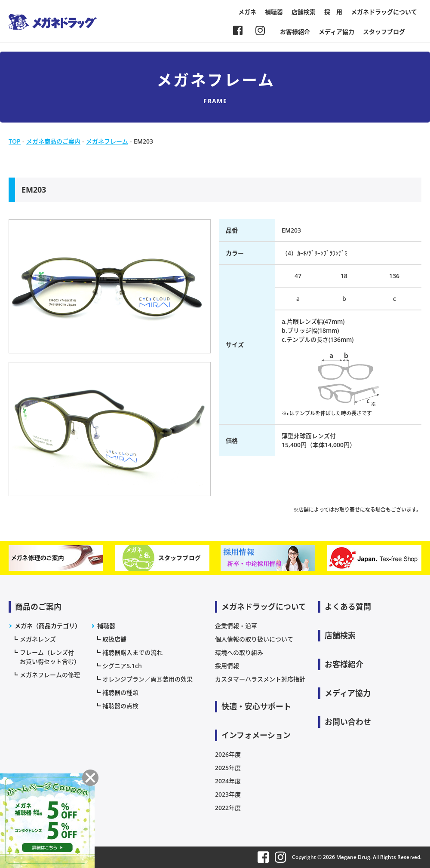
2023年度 (228, 794)
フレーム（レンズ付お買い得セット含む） (50, 657)
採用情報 (227, 666)
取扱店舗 (114, 639)
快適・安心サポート (256, 706)
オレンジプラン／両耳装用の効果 (147, 679)
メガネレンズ (38, 639)
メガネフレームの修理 (50, 675)
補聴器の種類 (120, 692)
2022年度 (228, 808)
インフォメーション (256, 735)
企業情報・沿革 (236, 626)
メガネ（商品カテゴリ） (48, 626)
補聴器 (274, 12)
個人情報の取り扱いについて (254, 639)
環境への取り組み (239, 652)
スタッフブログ (384, 32)
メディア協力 (336, 32)
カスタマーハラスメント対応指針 (260, 679)
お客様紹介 (295, 32)
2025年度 (228, 768)
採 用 (333, 12)
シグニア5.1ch (122, 666)
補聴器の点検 (120, 706)
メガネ (247, 12)
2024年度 (228, 781)
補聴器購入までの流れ (132, 652)
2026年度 (228, 754)
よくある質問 (348, 607)
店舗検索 (304, 12)
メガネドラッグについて (384, 12)
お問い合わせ (348, 722)
